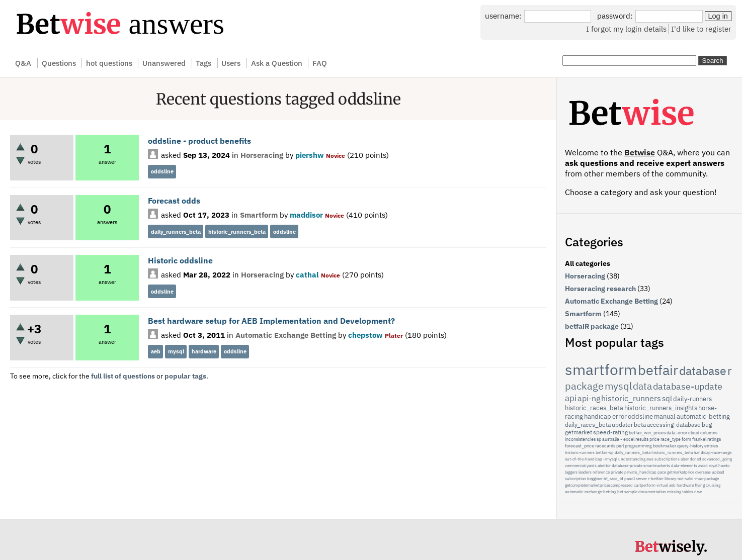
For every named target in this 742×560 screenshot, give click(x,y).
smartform (601, 369)
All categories (588, 263)
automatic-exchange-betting (591, 492)
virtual (662, 485)
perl (620, 446)
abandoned (691, 459)
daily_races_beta (588, 425)
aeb (156, 351)
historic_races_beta (594, 408)
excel (629, 439)
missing (674, 492)
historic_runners (631, 398)
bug (707, 425)
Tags (203, 63)
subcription (575, 479)
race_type (671, 439)
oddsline (162, 171)
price (654, 439)
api (571, 398)
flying (700, 485)
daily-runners (692, 399)
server (641, 479)
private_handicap (640, 472)
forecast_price (580, 446)
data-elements (684, 465)
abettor (604, 465)
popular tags (185, 376)
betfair (658, 370)
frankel (699, 439)
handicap (598, 416)
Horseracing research (600, 289)
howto (724, 465)
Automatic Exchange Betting (286, 335)
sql (667, 398)
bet (620, 492)
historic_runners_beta (237, 232)
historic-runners (580, 452)
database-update (688, 386)
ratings (714, 439)
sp (599, 439)
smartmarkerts (657, 465)
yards (592, 465)
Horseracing (262, 155)
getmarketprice (681, 472)
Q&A (23, 63)
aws (650, 459)
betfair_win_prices (647, 433)
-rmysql (610, 459)
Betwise (640, 152)
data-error (677, 433)
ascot (703, 465)
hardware (204, 351)
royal (713, 465)
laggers (571, 472)
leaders (585, 472)
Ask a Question (277, 63)
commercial (575, 465)
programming (638, 446)
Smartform (259, 215)
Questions (59, 63)
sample (631, 492)
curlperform (645, 485)
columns (709, 433)
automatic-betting (703, 416)
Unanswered (164, 63)
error (620, 416)
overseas (703, 472)
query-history (690, 446)
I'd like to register (701, 29)
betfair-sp (605, 452)
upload (718, 472)
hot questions (109, 63)
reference (601, 472)
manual (665, 416)
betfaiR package (592, 326)
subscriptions (667, 459)
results (642, 439)
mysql (176, 351)
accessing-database (674, 425)
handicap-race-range (713, 452)
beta (640, 425)
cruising (713, 485)
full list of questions (123, 376)
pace (662, 472)
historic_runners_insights (661, 408)
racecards (605, 446)
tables (688, 492)
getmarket (579, 432)
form (686, 439)
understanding (632, 459)
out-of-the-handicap (584, 459)
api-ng (589, 398)
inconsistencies (580, 439)
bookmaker (665, 446)
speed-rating (610, 432)
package (584, 386)
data (642, 386)
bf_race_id (613, 479)
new (698, 492)
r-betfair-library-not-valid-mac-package (683, 479)
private (617, 472)
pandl (630, 479)
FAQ (320, 63)
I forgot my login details (626, 29)
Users (231, 63)
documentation (652, 492)
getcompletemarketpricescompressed (599, 485)
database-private (627, 465)
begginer (595, 479)
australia (611, 439)
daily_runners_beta (176, 232)
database (703, 370)
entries (711, 446)
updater (622, 425)
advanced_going (717, 459)
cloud (694, 433)
